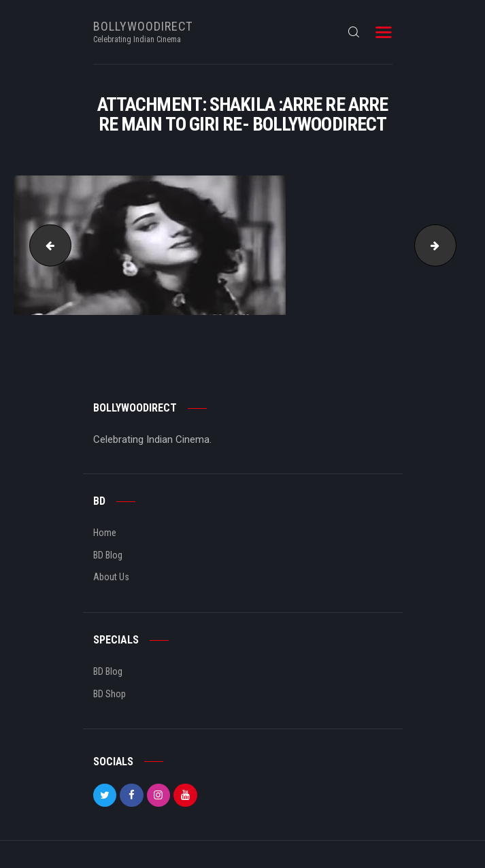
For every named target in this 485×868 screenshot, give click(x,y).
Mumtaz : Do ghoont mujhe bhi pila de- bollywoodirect (451, 245)
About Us (111, 577)
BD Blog (108, 555)
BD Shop (110, 694)
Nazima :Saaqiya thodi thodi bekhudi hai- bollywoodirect (46, 245)
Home (105, 533)
